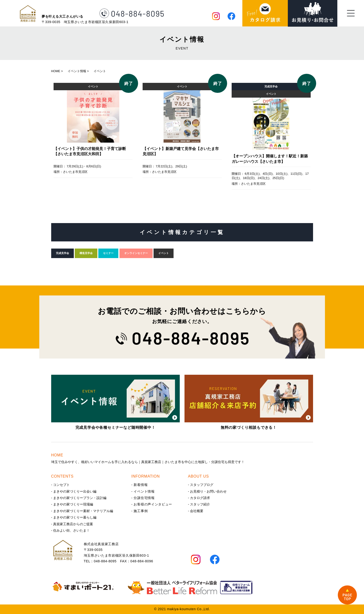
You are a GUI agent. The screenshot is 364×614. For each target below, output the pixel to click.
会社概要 (197, 511)
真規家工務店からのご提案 (73, 524)
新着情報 (141, 485)
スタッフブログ (202, 485)
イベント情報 (144, 491)
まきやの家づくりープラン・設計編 (80, 498)
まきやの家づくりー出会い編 (75, 491)
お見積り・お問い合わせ (208, 491)
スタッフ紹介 (200, 504)
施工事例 (141, 511)
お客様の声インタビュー (153, 504)
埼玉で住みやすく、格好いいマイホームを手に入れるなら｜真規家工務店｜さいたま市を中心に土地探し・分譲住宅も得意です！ (182, 458)
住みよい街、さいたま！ (71, 530)
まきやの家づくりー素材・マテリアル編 (83, 511)
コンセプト (61, 485)
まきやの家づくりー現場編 (73, 504)
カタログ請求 (200, 498)
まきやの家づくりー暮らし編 (75, 517)
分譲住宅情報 (144, 498)
